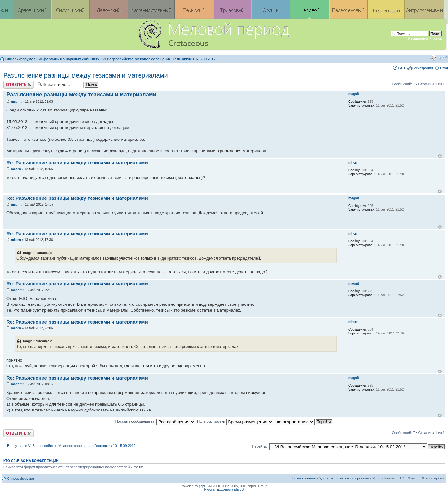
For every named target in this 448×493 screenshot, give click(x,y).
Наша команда (304, 478)
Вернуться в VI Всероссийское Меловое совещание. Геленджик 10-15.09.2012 (71, 446)
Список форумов (20, 59)
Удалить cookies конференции (344, 478)
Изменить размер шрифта (443, 58)
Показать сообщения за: (156, 421)
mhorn (16, 169)
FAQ (402, 68)
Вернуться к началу (440, 156)
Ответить (18, 85)
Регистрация (423, 68)
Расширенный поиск (425, 38)
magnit (16, 102)
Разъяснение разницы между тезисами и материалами (86, 75)
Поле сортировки (235, 421)
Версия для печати (433, 58)
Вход (444, 68)
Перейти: (260, 446)
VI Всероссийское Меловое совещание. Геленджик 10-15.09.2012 (159, 59)
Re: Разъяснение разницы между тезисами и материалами (77, 163)
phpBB (204, 486)
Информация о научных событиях (69, 59)
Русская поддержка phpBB (224, 490)
